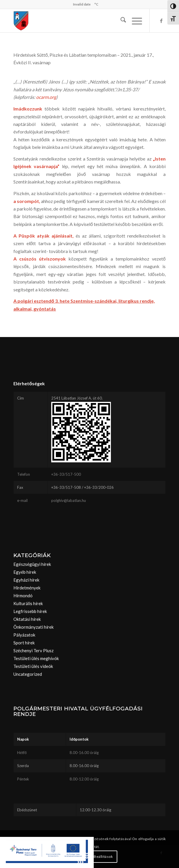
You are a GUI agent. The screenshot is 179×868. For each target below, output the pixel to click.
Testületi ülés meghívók (36, 658)
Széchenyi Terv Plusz (33, 650)
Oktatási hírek (27, 619)
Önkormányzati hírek (33, 627)
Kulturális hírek (28, 603)
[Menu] (134, 21)
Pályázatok (24, 635)
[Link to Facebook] (161, 21)
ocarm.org (46, 97)
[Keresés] (120, 21)
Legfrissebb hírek (30, 611)
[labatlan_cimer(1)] (74, 21)
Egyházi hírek (26, 580)
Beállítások (103, 857)
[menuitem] (120, 21)
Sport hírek (24, 643)
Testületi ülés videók (33, 666)
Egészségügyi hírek (32, 564)
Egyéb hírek (25, 572)
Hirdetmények (27, 588)
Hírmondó (23, 596)
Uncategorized (28, 674)
